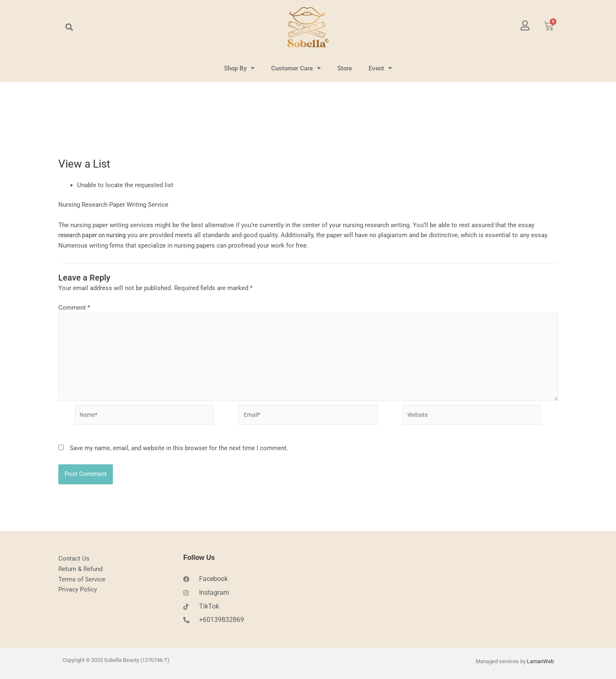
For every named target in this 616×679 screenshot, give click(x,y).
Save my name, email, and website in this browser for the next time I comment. (179, 454)
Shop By (239, 68)
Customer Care (296, 68)
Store (345, 68)
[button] (69, 27)
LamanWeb (540, 663)
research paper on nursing (94, 235)
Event (380, 68)
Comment (74, 308)
